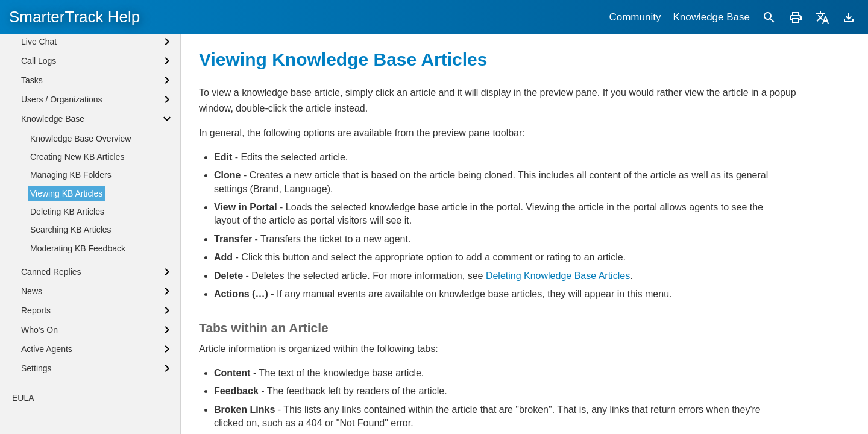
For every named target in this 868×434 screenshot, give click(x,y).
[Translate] (822, 17)
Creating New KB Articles (77, 197)
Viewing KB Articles (66, 234)
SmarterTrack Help (74, 17)
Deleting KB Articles (67, 252)
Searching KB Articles (71, 270)
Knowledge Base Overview (80, 179)
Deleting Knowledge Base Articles (558, 276)
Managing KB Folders (71, 215)
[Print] (796, 17)
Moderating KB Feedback (78, 289)
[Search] (769, 17)
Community (635, 17)
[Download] (849, 17)
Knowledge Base (711, 17)
